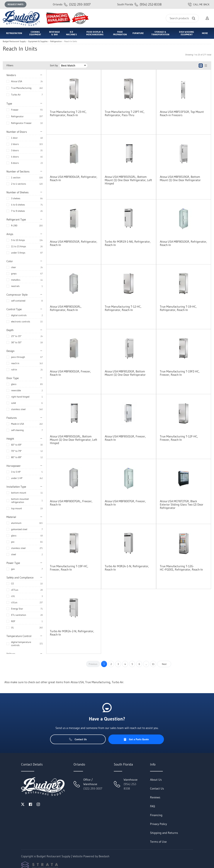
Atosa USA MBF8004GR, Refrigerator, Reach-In (74, 178)
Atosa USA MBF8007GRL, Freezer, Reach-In (71, 503)
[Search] (182, 18)
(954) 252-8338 (139, 4)
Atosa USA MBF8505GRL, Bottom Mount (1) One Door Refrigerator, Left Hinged (128, 180)
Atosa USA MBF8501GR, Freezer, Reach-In (125, 438)
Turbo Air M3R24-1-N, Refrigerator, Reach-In (127, 568)
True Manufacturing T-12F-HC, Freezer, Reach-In (179, 438)
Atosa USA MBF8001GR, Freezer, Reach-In (70, 373)
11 (153, 664)
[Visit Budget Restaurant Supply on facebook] (30, 804)
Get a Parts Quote (136, 739)
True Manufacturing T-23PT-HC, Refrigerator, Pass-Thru (125, 113)
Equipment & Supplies (38, 41)
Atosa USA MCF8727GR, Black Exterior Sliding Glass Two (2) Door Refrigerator (182, 504)
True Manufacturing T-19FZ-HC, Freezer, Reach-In (180, 373)
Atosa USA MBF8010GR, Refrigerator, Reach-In (183, 243)
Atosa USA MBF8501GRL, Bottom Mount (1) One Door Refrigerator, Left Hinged (74, 440)
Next (164, 664)
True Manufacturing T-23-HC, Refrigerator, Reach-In (68, 113)
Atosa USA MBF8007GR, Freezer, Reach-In (125, 503)
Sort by (54, 65)
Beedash (104, 856)
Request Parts (16, 4)
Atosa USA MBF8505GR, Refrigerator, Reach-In (74, 243)
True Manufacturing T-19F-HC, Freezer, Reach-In (69, 568)
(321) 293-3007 (72, 4)
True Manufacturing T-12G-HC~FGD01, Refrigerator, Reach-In (181, 568)
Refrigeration (56, 41)
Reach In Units (71, 41)
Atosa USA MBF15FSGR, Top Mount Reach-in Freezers (182, 113)
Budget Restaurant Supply (14, 41)
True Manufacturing (21, 88)
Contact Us (78, 739)
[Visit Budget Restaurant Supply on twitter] (23, 804)
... (146, 664)
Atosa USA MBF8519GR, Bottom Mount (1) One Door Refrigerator (180, 178)
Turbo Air (16, 95)
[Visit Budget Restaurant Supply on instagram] (38, 804)
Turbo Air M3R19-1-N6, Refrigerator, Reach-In (128, 243)
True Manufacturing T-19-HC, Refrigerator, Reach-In (178, 308)
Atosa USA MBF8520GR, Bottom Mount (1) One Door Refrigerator (125, 373)
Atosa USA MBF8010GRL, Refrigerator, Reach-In (66, 308)
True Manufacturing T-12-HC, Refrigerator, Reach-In (123, 308)
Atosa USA (17, 81)
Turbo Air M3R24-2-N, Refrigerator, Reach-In (72, 633)
